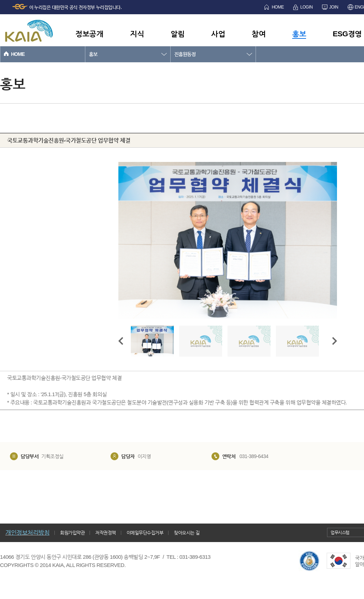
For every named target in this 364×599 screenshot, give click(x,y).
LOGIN (307, 7)
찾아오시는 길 (187, 533)
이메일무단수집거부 (145, 533)
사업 (218, 34)
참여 (259, 34)
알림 (178, 34)
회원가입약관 (72, 533)
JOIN (334, 7)
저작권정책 (106, 533)
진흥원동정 (185, 54)
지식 (137, 34)
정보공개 (89, 34)
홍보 (299, 34)
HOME (278, 7)
